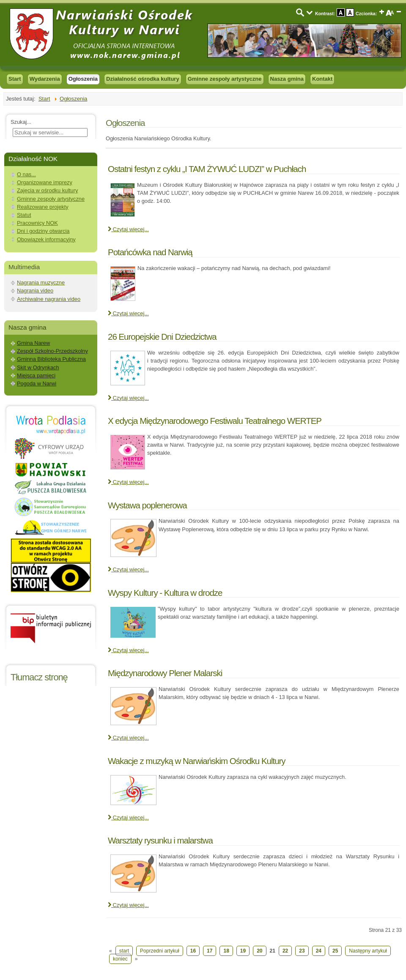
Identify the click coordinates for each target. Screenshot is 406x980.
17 (210, 951)
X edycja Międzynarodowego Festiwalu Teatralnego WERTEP (215, 421)
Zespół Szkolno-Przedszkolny (52, 351)
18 (226, 951)
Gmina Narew (33, 343)
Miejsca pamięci (36, 375)
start (124, 951)
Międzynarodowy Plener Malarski (165, 673)
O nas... (26, 174)
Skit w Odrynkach (38, 367)
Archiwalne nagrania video (49, 299)
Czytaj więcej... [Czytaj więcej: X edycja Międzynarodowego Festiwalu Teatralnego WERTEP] (128, 482)
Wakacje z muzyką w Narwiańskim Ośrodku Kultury (197, 761)
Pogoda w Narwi (37, 384)
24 (319, 951)
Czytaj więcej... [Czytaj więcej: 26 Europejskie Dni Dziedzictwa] (128, 398)
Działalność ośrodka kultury (143, 79)
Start (15, 79)
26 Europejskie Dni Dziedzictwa (162, 337)
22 (285, 951)
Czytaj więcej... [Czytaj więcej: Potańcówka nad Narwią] (128, 313)
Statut (24, 215)
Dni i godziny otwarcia (43, 231)
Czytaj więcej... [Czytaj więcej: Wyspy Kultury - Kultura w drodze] (128, 650)
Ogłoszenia (83, 79)
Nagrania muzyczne (41, 283)
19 (243, 951)
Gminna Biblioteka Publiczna (51, 359)
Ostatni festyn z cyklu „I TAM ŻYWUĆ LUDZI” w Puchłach (207, 169)
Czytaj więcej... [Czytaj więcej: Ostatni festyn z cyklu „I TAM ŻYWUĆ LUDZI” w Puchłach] (128, 229)
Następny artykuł (368, 951)
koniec (120, 959)
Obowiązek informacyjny (46, 239)
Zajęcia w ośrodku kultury (47, 190)
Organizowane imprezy (45, 182)
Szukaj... (21, 122)
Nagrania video (35, 291)
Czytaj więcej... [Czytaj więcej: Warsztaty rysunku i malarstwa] (128, 905)
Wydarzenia (45, 79)
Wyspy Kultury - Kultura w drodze (165, 593)
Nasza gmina (287, 79)
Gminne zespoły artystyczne (225, 79)
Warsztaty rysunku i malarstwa (160, 840)
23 (302, 951)
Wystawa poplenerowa (147, 505)
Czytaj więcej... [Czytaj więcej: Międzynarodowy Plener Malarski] (128, 738)
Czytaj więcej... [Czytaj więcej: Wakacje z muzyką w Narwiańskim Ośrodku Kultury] (128, 818)
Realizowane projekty (43, 207)
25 (335, 951)
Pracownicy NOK (37, 223)
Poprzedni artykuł (160, 951)
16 (193, 951)
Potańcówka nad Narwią (150, 252)
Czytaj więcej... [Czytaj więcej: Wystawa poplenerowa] (128, 569)
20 (259, 951)
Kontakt (322, 79)
